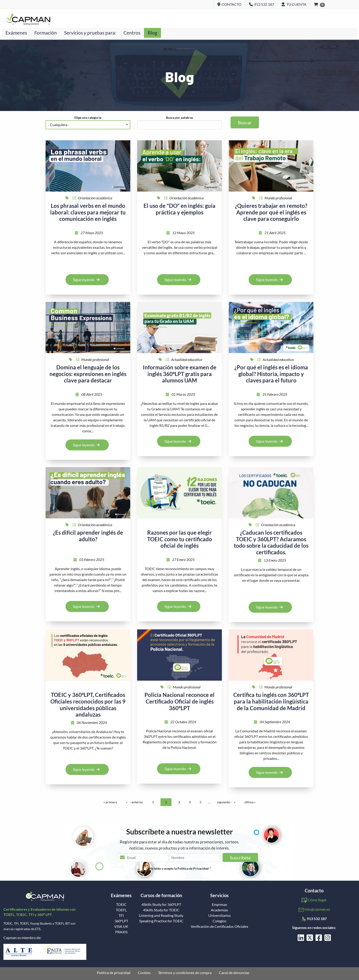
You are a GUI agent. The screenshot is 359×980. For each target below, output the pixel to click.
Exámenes (16, 33)
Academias (219, 910)
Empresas (219, 904)
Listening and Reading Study (161, 915)
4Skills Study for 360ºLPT (161, 904)
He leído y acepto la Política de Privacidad (179, 868)
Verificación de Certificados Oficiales (219, 926)
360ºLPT (121, 921)
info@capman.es (317, 909)
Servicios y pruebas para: (90, 33)
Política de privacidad (114, 973)
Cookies (144, 973)
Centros (132, 33)
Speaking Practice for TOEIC (161, 921)
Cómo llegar (317, 900)
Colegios (220, 921)
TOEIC (121, 904)
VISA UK (121, 926)
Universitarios (220, 915)
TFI (121, 915)
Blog (152, 33)
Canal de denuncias (234, 973)
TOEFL (121, 910)
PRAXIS (121, 932)
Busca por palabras (179, 118)
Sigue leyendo (86, 280)
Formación (46, 33)
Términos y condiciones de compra (185, 973)
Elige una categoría (88, 118)
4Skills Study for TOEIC (161, 910)
